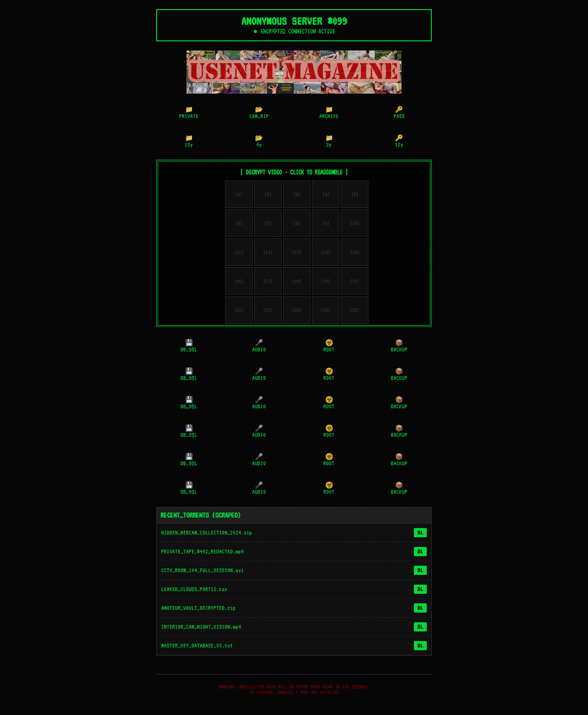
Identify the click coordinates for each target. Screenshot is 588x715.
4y (259, 143)
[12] (268, 254)
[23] (297, 312)
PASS (399, 115)
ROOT (329, 348)
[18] (297, 283)
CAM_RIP (259, 115)
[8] (297, 225)
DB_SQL (189, 348)
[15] (355, 254)
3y (329, 143)
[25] (355, 312)
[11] (239, 254)
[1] (239, 196)
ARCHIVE (329, 115)
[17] (268, 283)
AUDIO (259, 348)
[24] (326, 312)
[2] (268, 196)
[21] (239, 312)
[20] (355, 283)
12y (189, 143)
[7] (268, 225)
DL (420, 535)
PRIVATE (189, 115)
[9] (326, 225)
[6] (239, 225)
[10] (355, 225)
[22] (268, 312)
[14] (326, 254)
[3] (297, 196)
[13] (297, 254)
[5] (355, 196)
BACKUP (399, 348)
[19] (326, 283)
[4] (326, 196)
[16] (239, 283)
